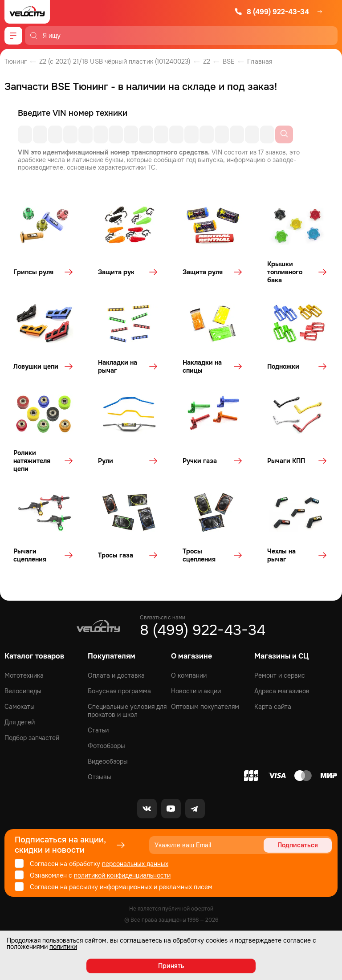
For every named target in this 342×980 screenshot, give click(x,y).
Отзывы (100, 777)
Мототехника (24, 675)
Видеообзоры (108, 761)
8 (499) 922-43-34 (272, 12)
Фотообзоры (106, 746)
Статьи (98, 730)
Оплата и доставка (116, 675)
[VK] (147, 809)
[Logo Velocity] (27, 12)
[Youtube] (171, 809)
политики (63, 947)
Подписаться (298, 845)
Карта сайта (273, 707)
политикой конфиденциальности (122, 875)
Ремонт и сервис (280, 675)
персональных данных (135, 864)
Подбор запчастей (32, 738)
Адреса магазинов (282, 691)
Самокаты (20, 707)
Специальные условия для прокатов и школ (127, 711)
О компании (189, 675)
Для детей (20, 722)
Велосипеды (23, 691)
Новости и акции (196, 691)
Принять (171, 966)
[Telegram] (195, 809)
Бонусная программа (119, 691)
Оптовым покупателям (205, 707)
